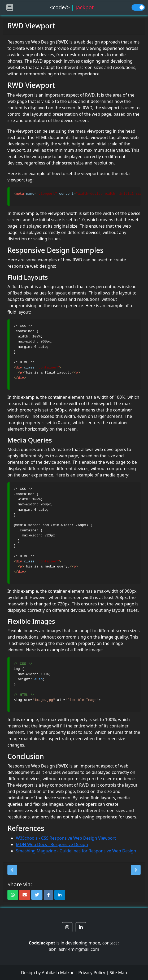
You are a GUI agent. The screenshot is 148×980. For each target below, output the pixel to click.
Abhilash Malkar (58, 973)
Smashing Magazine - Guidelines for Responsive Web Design (76, 851)
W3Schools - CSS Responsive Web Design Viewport (66, 838)
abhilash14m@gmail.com (74, 949)
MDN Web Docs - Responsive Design (52, 844)
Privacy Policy (92, 973)
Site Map (118, 973)
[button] (12, 870)
